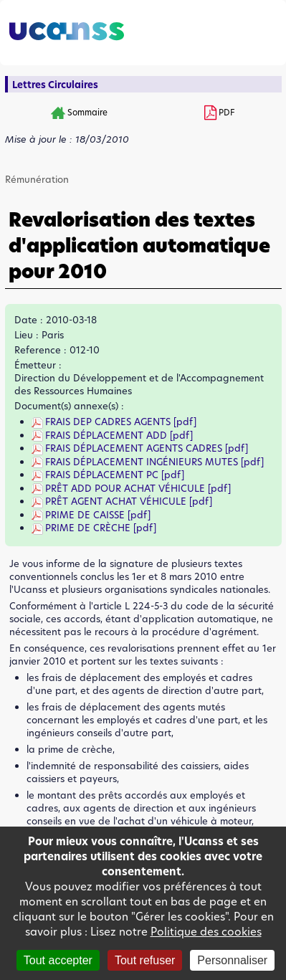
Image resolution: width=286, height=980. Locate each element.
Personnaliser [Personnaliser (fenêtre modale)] (232, 960)
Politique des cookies (206, 932)
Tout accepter (58, 960)
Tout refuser (145, 960)
